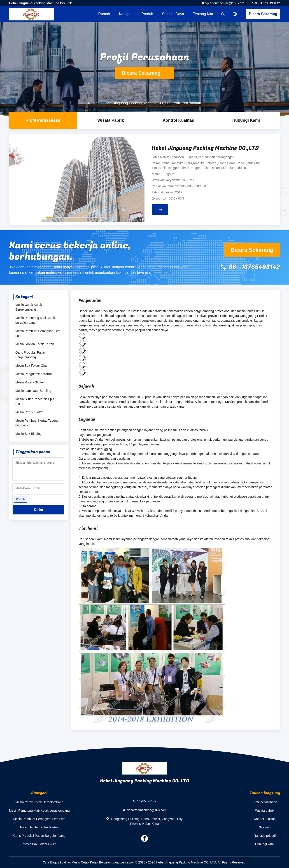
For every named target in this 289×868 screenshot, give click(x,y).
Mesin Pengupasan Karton (34, 374)
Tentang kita (203, 14)
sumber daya (173, 14)
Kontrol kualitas (178, 120)
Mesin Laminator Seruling (33, 391)
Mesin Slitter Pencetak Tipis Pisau (35, 401)
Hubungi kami (246, 120)
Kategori (126, 14)
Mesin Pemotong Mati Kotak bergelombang (35, 320)
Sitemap (265, 827)
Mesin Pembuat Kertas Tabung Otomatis (37, 423)
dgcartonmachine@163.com (224, 3)
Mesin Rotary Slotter (30, 382)
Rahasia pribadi (265, 836)
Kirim (38, 510)
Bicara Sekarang (263, 14)
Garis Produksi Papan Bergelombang (31, 355)
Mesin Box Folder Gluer (32, 366)
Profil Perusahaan (43, 120)
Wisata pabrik (111, 120)
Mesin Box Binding (28, 434)
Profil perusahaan (265, 802)
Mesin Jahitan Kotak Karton (35, 344)
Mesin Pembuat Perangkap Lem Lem (38, 333)
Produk (147, 14)
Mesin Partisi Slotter (29, 412)
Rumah (104, 14)
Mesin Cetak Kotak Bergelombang (29, 307)
